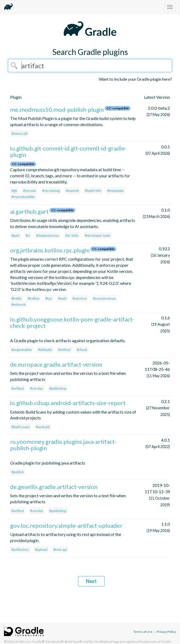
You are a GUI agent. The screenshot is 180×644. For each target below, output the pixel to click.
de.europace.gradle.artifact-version (56, 364)
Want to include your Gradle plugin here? (135, 79)
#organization (22, 350)
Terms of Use (143, 632)
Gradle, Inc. (23, 641)
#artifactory (20, 549)
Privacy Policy (166, 632)
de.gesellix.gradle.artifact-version (54, 487)
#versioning (51, 191)
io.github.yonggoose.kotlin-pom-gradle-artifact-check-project (72, 322)
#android (43, 427)
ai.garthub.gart (29, 211)
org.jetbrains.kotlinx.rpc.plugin (50, 250)
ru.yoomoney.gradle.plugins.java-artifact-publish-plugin (63, 445)
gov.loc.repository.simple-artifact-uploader (66, 525)
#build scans (21, 427)
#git (14, 191)
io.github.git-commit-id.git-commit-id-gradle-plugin (68, 151)
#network (19, 304)
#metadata (115, 191)
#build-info (93, 191)
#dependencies (48, 235)
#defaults (45, 350)
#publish (18, 472)
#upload (41, 549)
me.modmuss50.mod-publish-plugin (57, 110)
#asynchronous (104, 298)
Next (91, 581)
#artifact (64, 350)
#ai (28, 235)
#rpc (49, 298)
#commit (72, 191)
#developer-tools (98, 235)
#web (62, 298)
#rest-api (60, 549)
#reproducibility (23, 197)
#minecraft (20, 134)
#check (82, 350)
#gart (15, 235)
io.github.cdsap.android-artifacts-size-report (68, 403)
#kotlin (16, 298)
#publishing (58, 388)
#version (30, 191)
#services (80, 298)
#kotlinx (33, 298)
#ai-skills (72, 235)
